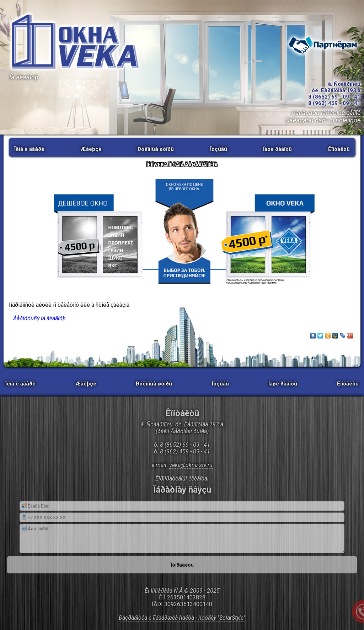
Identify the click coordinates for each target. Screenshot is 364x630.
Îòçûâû (219, 149)
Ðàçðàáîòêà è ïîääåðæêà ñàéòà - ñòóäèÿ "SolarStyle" (182, 618)
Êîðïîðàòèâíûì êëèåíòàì (182, 479)
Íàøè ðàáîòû (277, 149)
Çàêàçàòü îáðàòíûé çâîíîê (326, 113)
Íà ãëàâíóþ (24, 77)
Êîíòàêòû (339, 149)
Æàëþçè (91, 149)
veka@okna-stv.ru (191, 465)
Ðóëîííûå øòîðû (156, 149)
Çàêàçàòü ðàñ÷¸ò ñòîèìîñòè (323, 120)
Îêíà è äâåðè (29, 149)
